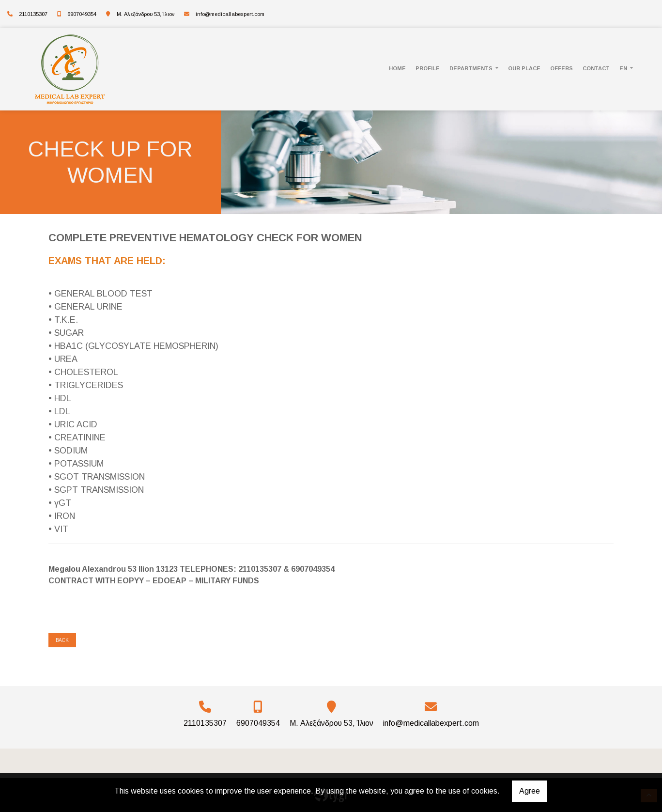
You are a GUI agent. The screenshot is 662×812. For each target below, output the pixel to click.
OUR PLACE (524, 68)
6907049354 (82, 14)
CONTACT (596, 68)
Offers (562, 68)
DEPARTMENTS (472, 68)
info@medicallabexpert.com (230, 14)
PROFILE (428, 68)
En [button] (624, 68)
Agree (530, 791)
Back (62, 640)
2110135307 (33, 14)
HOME (397, 68)
